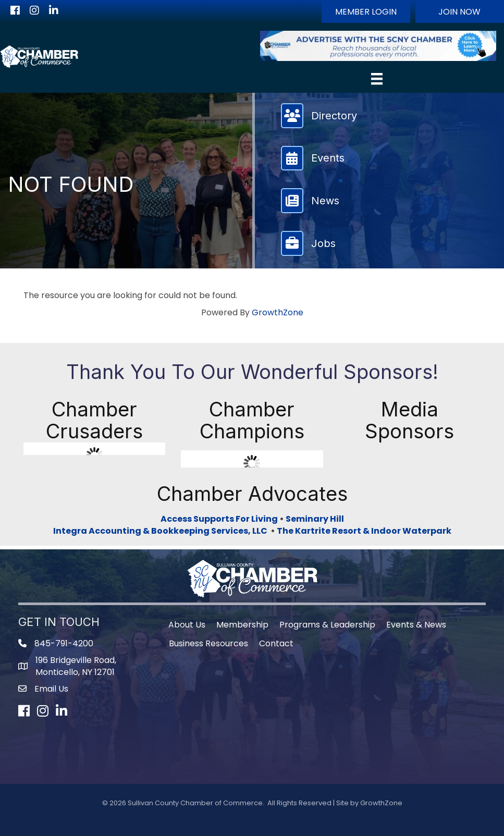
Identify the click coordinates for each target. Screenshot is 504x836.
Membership (242, 625)
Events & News (416, 625)
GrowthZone (278, 312)
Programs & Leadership (327, 625)
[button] (366, 11)
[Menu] (377, 79)
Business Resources (208, 643)
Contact (276, 643)
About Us (187, 625)
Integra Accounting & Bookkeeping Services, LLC (162, 531)
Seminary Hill (315, 519)
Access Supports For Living (219, 519)
